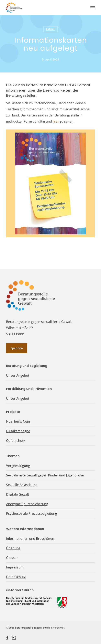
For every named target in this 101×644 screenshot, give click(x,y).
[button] (93, 8)
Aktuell (50, 29)
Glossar (12, 558)
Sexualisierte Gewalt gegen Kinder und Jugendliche (45, 475)
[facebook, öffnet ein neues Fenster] (7, 637)
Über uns (13, 548)
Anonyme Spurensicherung (27, 504)
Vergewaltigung (18, 466)
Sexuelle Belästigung (22, 485)
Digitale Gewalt (18, 494)
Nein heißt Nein (18, 421)
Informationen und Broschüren (30, 539)
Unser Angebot (18, 375)
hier (56, 121)
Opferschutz (16, 441)
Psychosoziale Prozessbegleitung (32, 513)
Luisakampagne (18, 431)
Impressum (15, 567)
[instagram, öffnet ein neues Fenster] (14, 637)
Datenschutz (16, 577)
